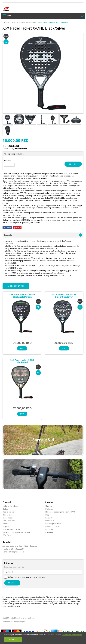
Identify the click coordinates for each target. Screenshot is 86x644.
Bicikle (5, 509)
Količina (8, 161)
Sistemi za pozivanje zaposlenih (16, 532)
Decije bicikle (8, 512)
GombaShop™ (19, 622)
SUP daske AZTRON (11, 529)
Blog (47, 515)
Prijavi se (49, 532)
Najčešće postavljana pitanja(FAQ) (60, 512)
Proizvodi (49, 509)
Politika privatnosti (53, 524)
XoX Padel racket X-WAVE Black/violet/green (22, 296)
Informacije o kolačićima (72, 635)
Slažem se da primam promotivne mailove (26, 577)
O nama (49, 506)
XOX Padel (7, 535)
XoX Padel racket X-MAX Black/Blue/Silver (64, 296)
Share (7, 228)
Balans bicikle (9, 515)
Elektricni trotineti (10, 506)
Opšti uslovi (50, 521)
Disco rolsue (8, 518)
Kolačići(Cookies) (53, 526)
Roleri (5, 524)
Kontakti (49, 518)
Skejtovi (6, 526)
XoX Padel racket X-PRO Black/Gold (22, 361)
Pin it (17, 228)
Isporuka (49, 529)
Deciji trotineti (9, 521)
